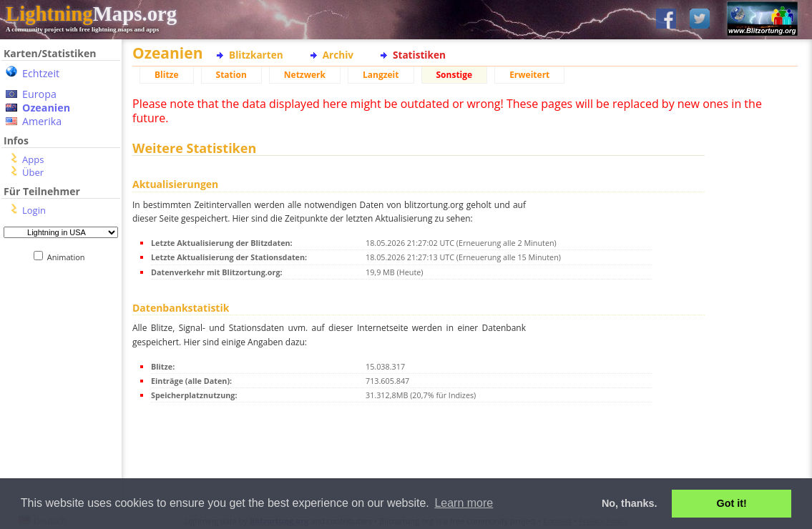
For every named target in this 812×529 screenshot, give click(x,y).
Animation (69, 257)
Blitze (167, 75)
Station (231, 75)
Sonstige (455, 75)
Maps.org (91, 14)
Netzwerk (305, 75)
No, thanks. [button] (630, 503)
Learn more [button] (464, 503)
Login (34, 210)
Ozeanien (46, 108)
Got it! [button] (732, 503)
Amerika (42, 121)
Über (33, 172)
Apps (33, 159)
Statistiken (419, 55)
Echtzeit (41, 73)
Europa (39, 94)
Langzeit (381, 75)
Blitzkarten (256, 55)
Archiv (338, 55)
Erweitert (529, 75)
